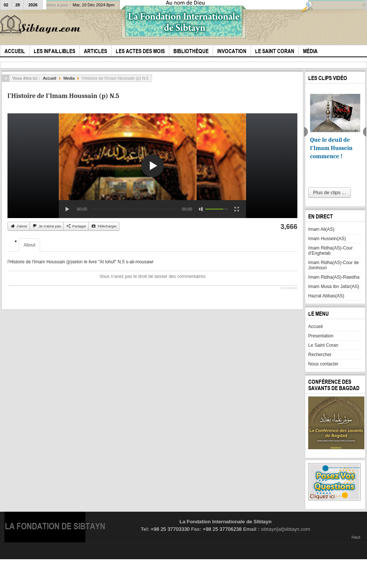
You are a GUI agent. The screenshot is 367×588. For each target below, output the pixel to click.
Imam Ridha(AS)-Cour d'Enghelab (330, 251)
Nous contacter (323, 364)
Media (69, 78)
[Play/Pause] (68, 209)
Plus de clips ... (329, 192)
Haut (356, 537)
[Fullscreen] (237, 209)
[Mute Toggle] (201, 209)
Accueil (49, 78)
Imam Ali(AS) (321, 229)
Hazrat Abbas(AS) (326, 296)
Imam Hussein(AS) (327, 239)
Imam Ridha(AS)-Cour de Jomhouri (333, 265)
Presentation (321, 336)
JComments (288, 288)
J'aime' (19, 226)
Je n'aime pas (47, 226)
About (29, 245)
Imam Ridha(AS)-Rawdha (334, 277)
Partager (76, 226)
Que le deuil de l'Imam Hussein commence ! (331, 148)
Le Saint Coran (323, 345)
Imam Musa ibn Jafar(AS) (334, 287)
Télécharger (104, 226)
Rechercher (320, 355)
